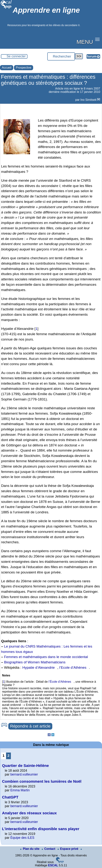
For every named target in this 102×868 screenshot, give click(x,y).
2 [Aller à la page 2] (9, 756)
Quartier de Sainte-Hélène (25, 765)
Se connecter (16, 56)
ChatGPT (10, 797)
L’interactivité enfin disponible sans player (41, 829)
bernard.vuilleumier (24, 774)
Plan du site (30, 849)
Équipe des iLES (22, 838)
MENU (85, 42)
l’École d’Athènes (60, 682)
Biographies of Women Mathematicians (35, 662)
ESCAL (53, 865)
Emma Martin (20, 790)
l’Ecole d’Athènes (73, 668)
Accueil (7, 68)
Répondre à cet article (30, 726)
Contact (49, 849)
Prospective (24, 68)
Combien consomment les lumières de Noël (42, 781)
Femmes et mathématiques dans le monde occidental (46, 657)
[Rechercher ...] (61, 56)
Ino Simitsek (88, 100)
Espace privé (68, 849)
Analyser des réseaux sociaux (29, 813)
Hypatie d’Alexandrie (38, 668)
